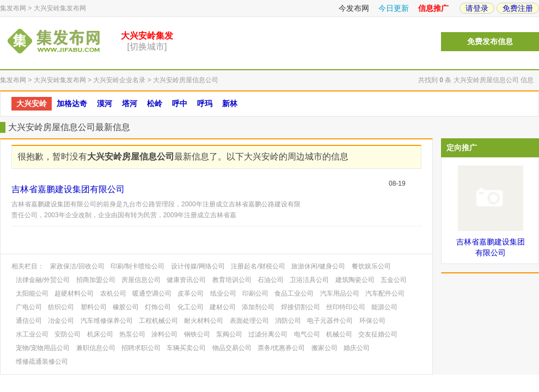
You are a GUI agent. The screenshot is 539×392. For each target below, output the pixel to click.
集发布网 (13, 8)
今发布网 (354, 8)
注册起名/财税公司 (258, 266)
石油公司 (271, 280)
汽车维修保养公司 (107, 321)
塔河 (130, 103)
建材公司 (223, 307)
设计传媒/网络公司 (198, 266)
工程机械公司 (158, 321)
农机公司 (113, 293)
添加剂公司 (258, 307)
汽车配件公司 (385, 293)
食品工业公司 (294, 293)
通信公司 (29, 321)
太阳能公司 (32, 293)
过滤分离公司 (268, 334)
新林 (230, 103)
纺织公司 (61, 307)
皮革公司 (191, 293)
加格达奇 (72, 103)
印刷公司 (255, 293)
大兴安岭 (32, 103)
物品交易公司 (232, 348)
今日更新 (394, 8)
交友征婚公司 (378, 334)
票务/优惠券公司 (281, 348)
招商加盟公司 (96, 280)
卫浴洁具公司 (309, 280)
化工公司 (191, 307)
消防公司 (288, 321)
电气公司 (307, 334)
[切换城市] (147, 47)
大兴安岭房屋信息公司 (186, 80)
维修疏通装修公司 (42, 362)
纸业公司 (223, 293)
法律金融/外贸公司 (43, 280)
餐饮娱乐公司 (371, 266)
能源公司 (384, 307)
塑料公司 (94, 307)
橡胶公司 (126, 307)
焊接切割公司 (301, 307)
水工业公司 (32, 334)
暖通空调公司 (152, 293)
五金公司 (394, 280)
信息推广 (433, 8)
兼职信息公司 (96, 348)
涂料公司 (164, 334)
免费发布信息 (490, 42)
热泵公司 (132, 334)
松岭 (155, 103)
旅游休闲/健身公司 (318, 266)
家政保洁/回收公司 (77, 266)
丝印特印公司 (346, 307)
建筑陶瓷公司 (355, 280)
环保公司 (372, 321)
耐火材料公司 (204, 321)
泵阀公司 (229, 334)
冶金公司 (61, 321)
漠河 (105, 103)
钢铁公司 (197, 334)
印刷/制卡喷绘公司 (137, 266)
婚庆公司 (357, 348)
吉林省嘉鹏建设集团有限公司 (68, 189)
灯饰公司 (158, 307)
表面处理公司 (249, 321)
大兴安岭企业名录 (119, 80)
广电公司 (29, 307)
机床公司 (100, 334)
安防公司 (68, 334)
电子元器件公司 (330, 321)
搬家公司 (324, 348)
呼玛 (205, 103)
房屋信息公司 (141, 280)
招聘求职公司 (141, 348)
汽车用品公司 (340, 293)
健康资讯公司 (186, 280)
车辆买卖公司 (186, 348)
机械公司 (339, 334)
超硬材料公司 (74, 293)
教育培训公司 (232, 280)
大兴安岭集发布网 (60, 8)
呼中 (180, 103)
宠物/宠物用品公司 (43, 348)
